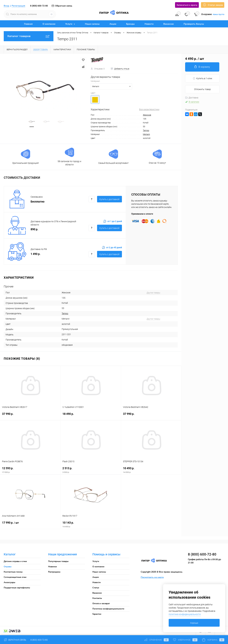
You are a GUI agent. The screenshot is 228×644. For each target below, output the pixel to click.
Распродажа (54, 572)
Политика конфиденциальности (108, 609)
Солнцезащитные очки (15, 577)
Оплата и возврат (101, 604)
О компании (49, 24)
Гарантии (97, 614)
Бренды (130, 24)
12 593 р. (30, 470)
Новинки (52, 567)
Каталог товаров (29, 36)
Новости (149, 24)
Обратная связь (62, 6)
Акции (113, 24)
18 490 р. (91, 416)
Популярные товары (58, 561)
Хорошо (194, 623)
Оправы (8, 567)
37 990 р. (30, 416)
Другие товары (153, 293)
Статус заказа (213, 5)
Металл (146, 134)
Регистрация (18, 6)
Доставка (192, 98)
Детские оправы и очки (15, 561)
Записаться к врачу (187, 5)
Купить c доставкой (109, 199)
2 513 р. (91, 470)
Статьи (96, 588)
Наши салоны (92, 24)
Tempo (146, 130)
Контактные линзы (13, 572)
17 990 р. (30, 525)
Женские (147, 115)
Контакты (97, 598)
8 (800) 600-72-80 (39, 6)
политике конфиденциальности (185, 614)
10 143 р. (91, 524)
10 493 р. (151, 470)
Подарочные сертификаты (17, 588)
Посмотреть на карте (152, 577)
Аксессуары (9, 582)
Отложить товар (202, 89)
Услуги (69, 24)
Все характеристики (149, 109)
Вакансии (169, 24)
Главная (28, 24)
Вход (6, 6)
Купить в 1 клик (202, 78)
